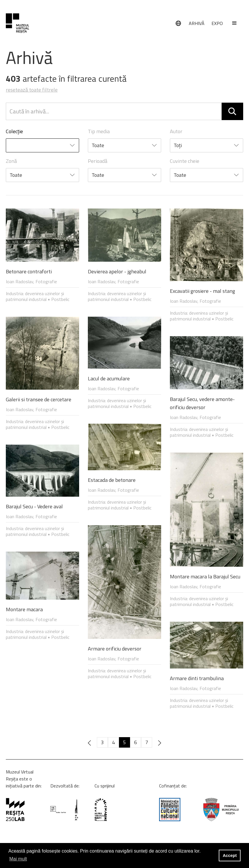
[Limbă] (178, 23)
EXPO (217, 23)
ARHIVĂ (197, 23)
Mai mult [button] (18, 859)
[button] (234, 23)
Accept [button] (230, 855)
